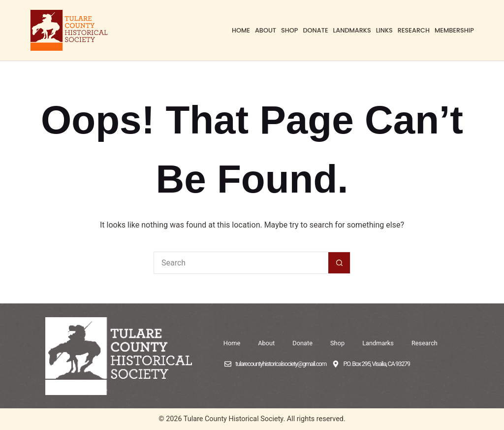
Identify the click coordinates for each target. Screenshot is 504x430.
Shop (289, 30)
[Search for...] (241, 263)
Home (241, 30)
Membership (454, 30)
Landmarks (352, 30)
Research (414, 30)
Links (384, 30)
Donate (315, 30)
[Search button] (339, 263)
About (266, 30)
